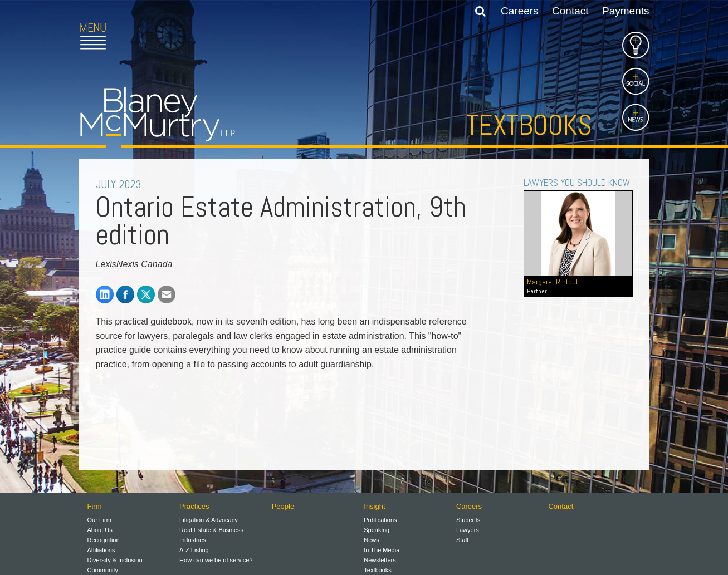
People (283, 506)
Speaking (377, 530)
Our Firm (99, 520)
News (372, 540)
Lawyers (468, 530)
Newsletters (380, 560)
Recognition (104, 540)
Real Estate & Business (211, 530)
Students (468, 520)
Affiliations (101, 550)
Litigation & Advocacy (209, 520)
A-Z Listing (194, 550)
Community (103, 570)
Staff (462, 540)
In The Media (382, 550)
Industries (193, 540)
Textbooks (529, 125)
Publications (380, 520)
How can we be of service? (216, 560)
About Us (100, 530)
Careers (520, 11)
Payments (626, 11)
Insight (374, 506)
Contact (570, 11)
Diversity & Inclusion (115, 560)
